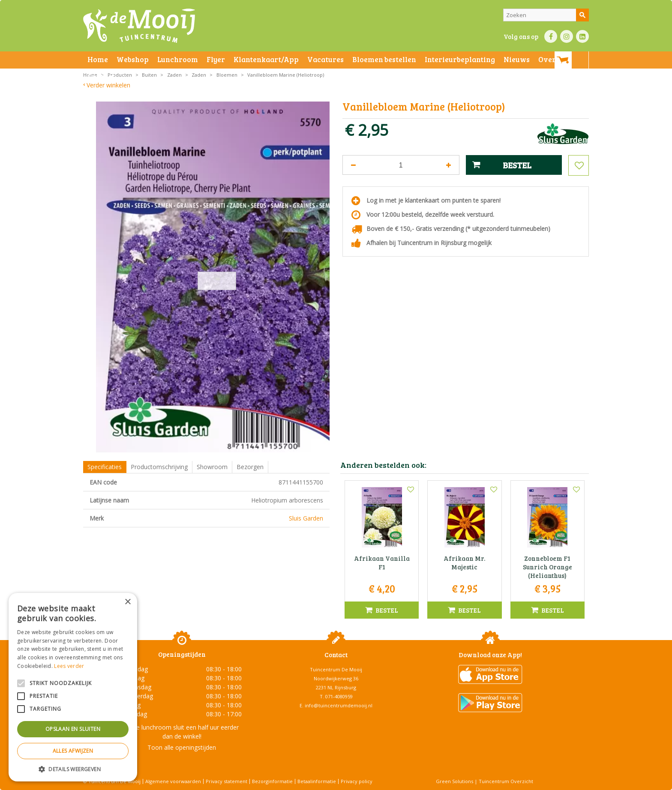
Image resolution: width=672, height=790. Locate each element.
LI (582, 36)
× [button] (127, 602)
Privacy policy (357, 781)
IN (567, 36)
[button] (73, 769)
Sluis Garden (306, 518)
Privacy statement (226, 781)
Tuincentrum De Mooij (336, 669)
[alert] (73, 687)
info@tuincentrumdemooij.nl (339, 705)
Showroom (212, 467)
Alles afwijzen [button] (73, 751)
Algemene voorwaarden (173, 781)
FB (551, 36)
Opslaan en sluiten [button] (73, 729)
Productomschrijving (159, 467)
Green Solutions (454, 781)
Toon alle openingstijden (182, 747)
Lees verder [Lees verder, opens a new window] (69, 666)
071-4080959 (339, 696)
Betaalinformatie (317, 781)
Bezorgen (250, 467)
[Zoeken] (546, 15)
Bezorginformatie (272, 781)
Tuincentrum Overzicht (506, 781)
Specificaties (105, 467)
